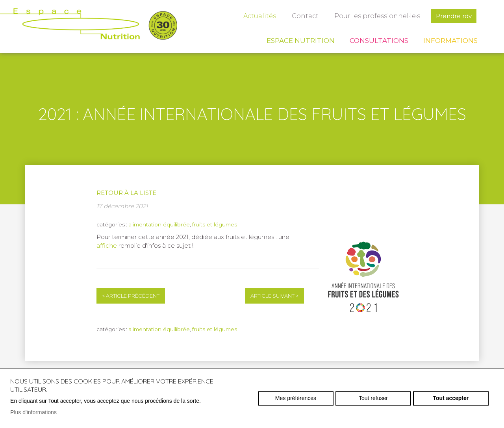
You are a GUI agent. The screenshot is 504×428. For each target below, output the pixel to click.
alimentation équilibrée (159, 224)
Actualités (260, 16)
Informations (450, 41)
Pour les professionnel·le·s (377, 16)
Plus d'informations (33, 412)
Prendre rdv (454, 16)
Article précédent (131, 296)
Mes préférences (296, 398)
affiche (107, 245)
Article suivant (274, 296)
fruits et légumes (215, 224)
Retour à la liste (126, 193)
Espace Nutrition (301, 41)
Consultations (379, 41)
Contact (305, 16)
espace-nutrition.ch (89, 26)
